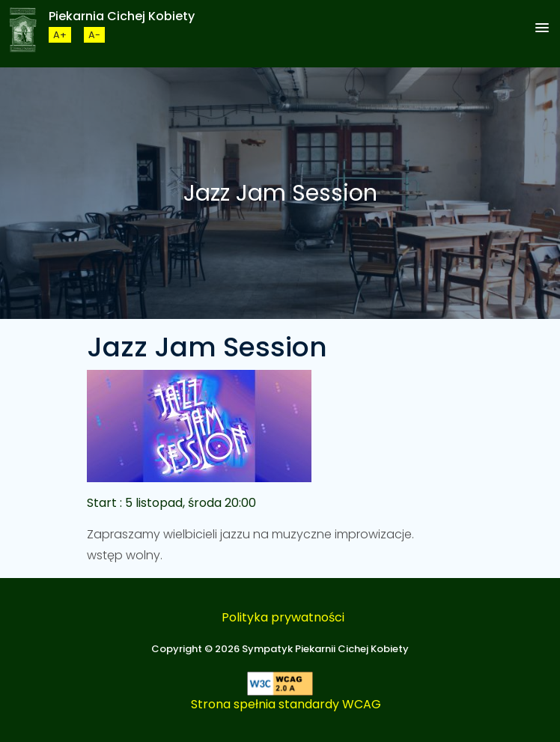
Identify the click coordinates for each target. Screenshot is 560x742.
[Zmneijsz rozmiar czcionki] (94, 35)
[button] (542, 28)
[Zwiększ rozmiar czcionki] (60, 35)
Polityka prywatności (283, 617)
